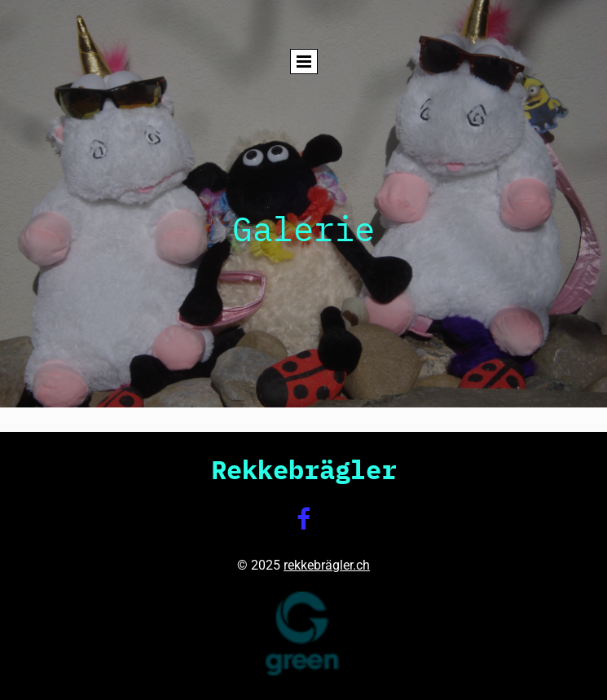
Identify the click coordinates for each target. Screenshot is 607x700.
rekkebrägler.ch (327, 565)
